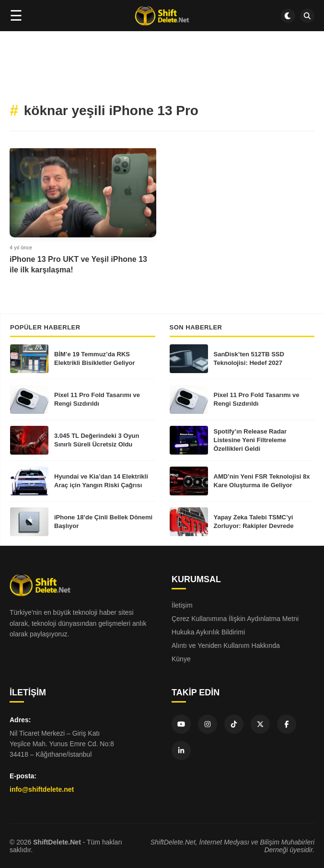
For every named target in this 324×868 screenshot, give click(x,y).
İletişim (182, 605)
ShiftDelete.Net (57, 842)
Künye (181, 659)
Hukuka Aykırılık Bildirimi (208, 632)
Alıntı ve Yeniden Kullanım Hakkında (226, 645)
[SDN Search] (307, 16)
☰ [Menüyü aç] (16, 16)
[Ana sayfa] (162, 16)
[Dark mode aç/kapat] (288, 16)
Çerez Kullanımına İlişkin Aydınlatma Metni (235, 619)
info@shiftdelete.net (42, 789)
